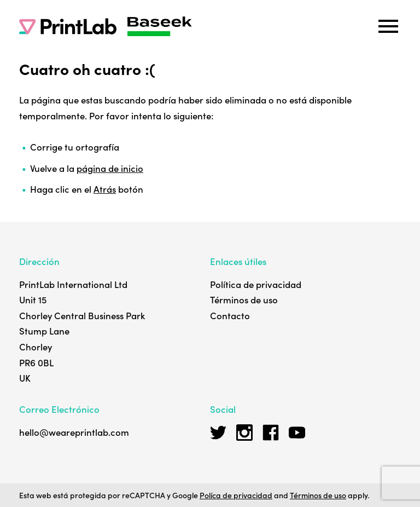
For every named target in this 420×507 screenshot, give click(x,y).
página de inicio (110, 168)
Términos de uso (244, 299)
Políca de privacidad (236, 495)
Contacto (230, 315)
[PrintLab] (68, 26)
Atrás (105, 189)
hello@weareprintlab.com (74, 432)
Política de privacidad (256, 284)
